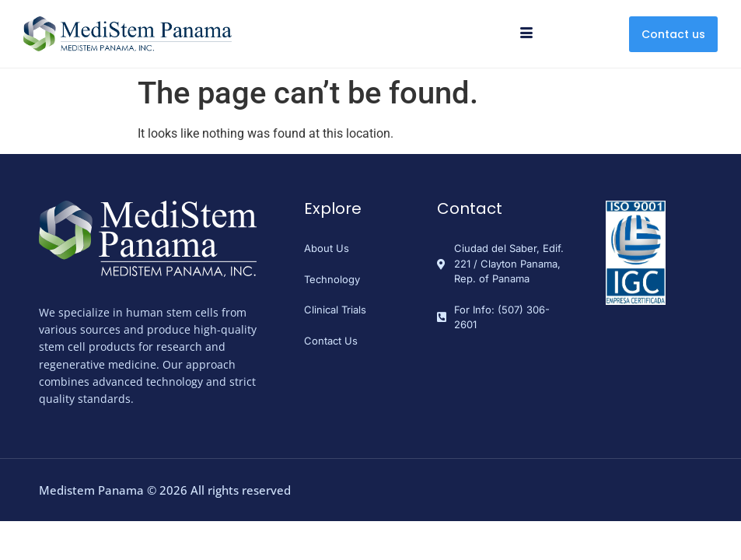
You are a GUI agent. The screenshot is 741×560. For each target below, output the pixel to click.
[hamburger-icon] (527, 34)
